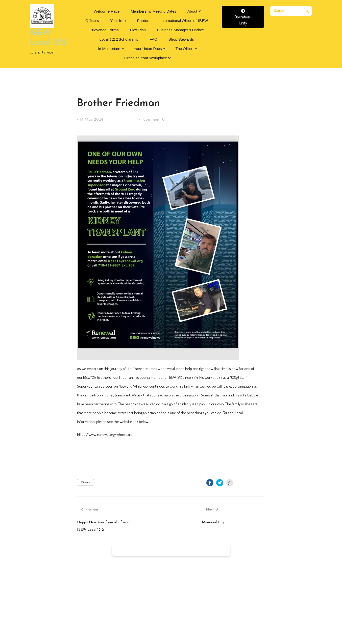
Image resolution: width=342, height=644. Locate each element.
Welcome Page (107, 11)
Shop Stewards (181, 39)
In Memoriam (109, 49)
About (192, 11)
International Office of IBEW (184, 21)
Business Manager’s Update (180, 30)
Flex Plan (138, 30)
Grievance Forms (104, 30)
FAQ (153, 39)
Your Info (118, 21)
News (85, 482)
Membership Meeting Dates (153, 11)
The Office (184, 49)
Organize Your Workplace (146, 58)
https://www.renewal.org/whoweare (105, 434)
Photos (143, 21)
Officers (92, 21)
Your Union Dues (148, 49)
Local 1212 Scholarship (119, 39)
